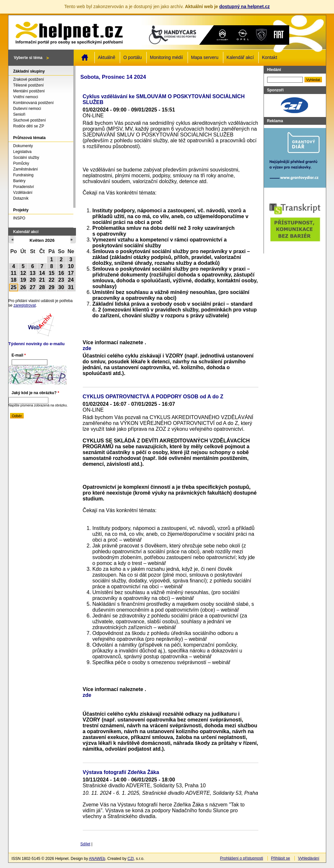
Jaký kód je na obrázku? (36, 393)
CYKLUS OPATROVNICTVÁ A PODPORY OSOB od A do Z (153, 397)
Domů (85, 57)
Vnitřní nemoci (26, 97)
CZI (131, 859)
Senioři (19, 114)
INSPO (19, 218)
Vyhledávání (309, 858)
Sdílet (86, 844)
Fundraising (24, 175)
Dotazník (21, 198)
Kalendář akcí (240, 58)
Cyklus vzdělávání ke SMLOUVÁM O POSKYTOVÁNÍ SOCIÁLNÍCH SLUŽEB (164, 99)
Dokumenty (23, 146)
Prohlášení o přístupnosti (242, 858)
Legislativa (23, 152)
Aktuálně (107, 58)
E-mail (19, 355)
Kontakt (270, 58)
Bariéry (19, 181)
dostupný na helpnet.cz (244, 6)
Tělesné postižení (29, 85)
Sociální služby (26, 158)
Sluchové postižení (30, 120)
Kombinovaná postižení (34, 103)
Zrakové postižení (29, 79)
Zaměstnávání (26, 169)
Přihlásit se (281, 858)
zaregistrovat (25, 305)
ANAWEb (97, 859)
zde (87, 348)
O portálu (133, 58)
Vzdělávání (23, 193)
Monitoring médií (167, 58)
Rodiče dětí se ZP (29, 126)
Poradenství (24, 187)
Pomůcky (21, 163)
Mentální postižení (29, 91)
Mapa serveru (205, 58)
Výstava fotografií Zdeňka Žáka (121, 772)
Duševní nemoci (27, 109)
